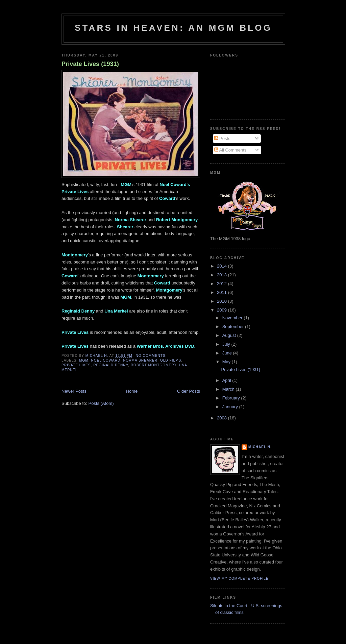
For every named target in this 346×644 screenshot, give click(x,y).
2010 (223, 301)
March (229, 389)
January (231, 407)
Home (132, 391)
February (232, 398)
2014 (223, 266)
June (228, 353)
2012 (223, 284)
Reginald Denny (111, 365)
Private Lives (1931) (90, 64)
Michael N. (260, 447)
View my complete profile (239, 579)
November (233, 318)
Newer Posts (74, 391)
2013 (223, 275)
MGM (84, 360)
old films (171, 360)
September (234, 327)
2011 (223, 292)
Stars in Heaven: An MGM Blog (173, 28)
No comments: (152, 356)
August (230, 335)
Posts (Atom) (101, 403)
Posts (222, 139)
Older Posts (189, 391)
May (227, 362)
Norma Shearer (140, 360)
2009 (223, 310)
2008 (223, 418)
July (227, 344)
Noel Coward (106, 360)
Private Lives (76, 365)
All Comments (230, 150)
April (227, 380)
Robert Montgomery (154, 365)
